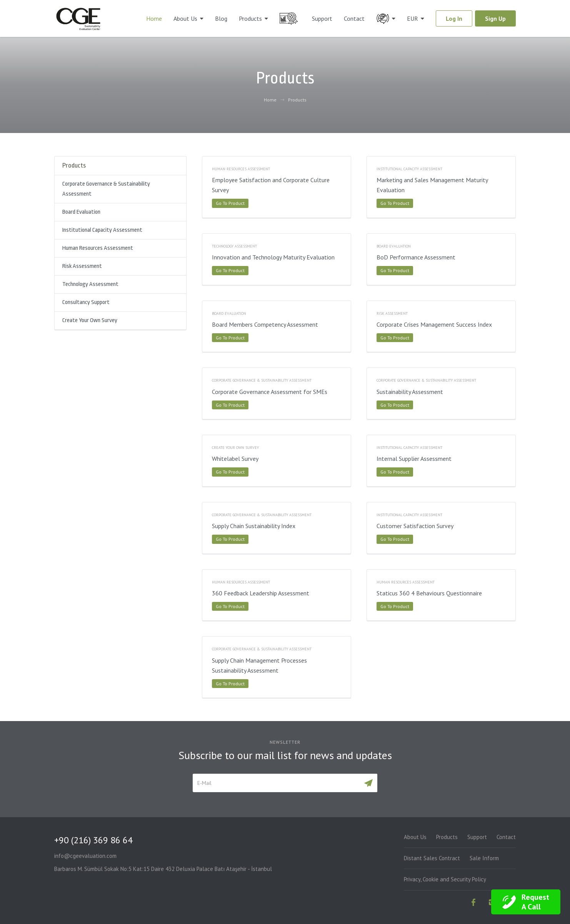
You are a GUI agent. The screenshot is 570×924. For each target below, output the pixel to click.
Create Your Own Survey (90, 320)
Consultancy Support (86, 302)
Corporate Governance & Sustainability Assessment (106, 189)
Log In (454, 18)
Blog (221, 18)
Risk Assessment (82, 266)
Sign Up (495, 18)
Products (250, 18)
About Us (185, 18)
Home (154, 18)
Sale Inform (484, 858)
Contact (354, 18)
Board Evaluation (81, 212)
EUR (412, 18)
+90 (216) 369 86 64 (93, 840)
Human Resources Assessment (98, 248)
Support (322, 18)
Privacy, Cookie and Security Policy (445, 879)
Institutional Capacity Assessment (102, 230)
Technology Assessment (90, 284)
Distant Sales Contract (432, 858)
